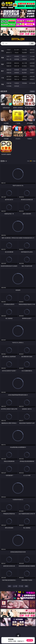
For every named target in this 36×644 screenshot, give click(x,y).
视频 (3, 58)
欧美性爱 (32, 63)
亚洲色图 (17, 70)
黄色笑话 (24, 79)
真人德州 (17, 50)
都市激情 (9, 76)
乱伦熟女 (24, 66)
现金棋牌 (24, 52)
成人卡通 (24, 63)
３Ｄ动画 (32, 56)
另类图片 (32, 73)
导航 (3, 84)
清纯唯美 (17, 73)
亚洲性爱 (9, 63)
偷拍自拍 (17, 63)
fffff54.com (18, 39)
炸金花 (17, 52)
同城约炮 (9, 83)
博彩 (3, 51)
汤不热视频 (32, 83)
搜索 (32, 43)
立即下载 (30, 640)
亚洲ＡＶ (9, 56)
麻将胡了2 (9, 52)
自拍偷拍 (17, 56)
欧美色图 (24, 70)
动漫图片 (32, 70)
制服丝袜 (9, 66)
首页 (10, 586)
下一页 (21, 586)
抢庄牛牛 (32, 52)
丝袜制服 (17, 59)
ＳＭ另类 (32, 59)
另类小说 (17, 79)
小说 (3, 78)
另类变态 (32, 66)
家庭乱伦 (17, 76)
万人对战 (24, 50)
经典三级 (17, 66)
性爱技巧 (32, 79)
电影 (3, 64)
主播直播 (24, 59)
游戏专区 (32, 50)
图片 (3, 71)
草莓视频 (24, 83)
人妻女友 (24, 76)
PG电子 (9, 50)
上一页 (15, 586)
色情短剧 (17, 86)
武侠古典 (32, 76)
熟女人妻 (9, 59)
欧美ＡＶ (24, 56)
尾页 (26, 586)
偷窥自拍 (9, 70)
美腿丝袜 (9, 73)
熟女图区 (24, 73)
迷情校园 (9, 79)
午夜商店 (17, 83)
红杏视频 (9, 86)
